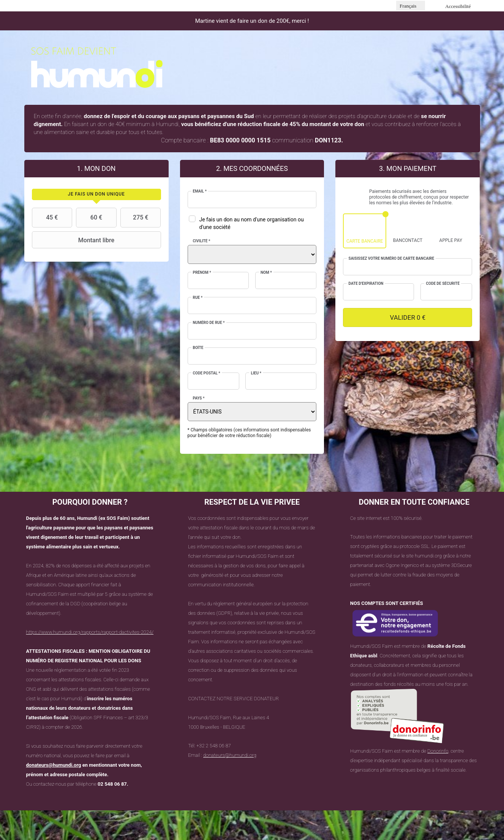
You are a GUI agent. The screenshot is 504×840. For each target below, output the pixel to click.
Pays (199, 398)
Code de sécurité (443, 283)
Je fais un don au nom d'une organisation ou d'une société (252, 223)
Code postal (207, 373)
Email (200, 191)
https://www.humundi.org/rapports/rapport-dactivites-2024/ (90, 632)
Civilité (202, 241)
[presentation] (96, 194)
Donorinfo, (438, 751)
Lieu (256, 373)
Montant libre (74, 240)
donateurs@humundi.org (54, 765)
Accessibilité (458, 6)
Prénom (202, 272)
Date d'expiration (366, 283)
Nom (266, 272)
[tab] (96, 194)
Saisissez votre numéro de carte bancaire (391, 258)
